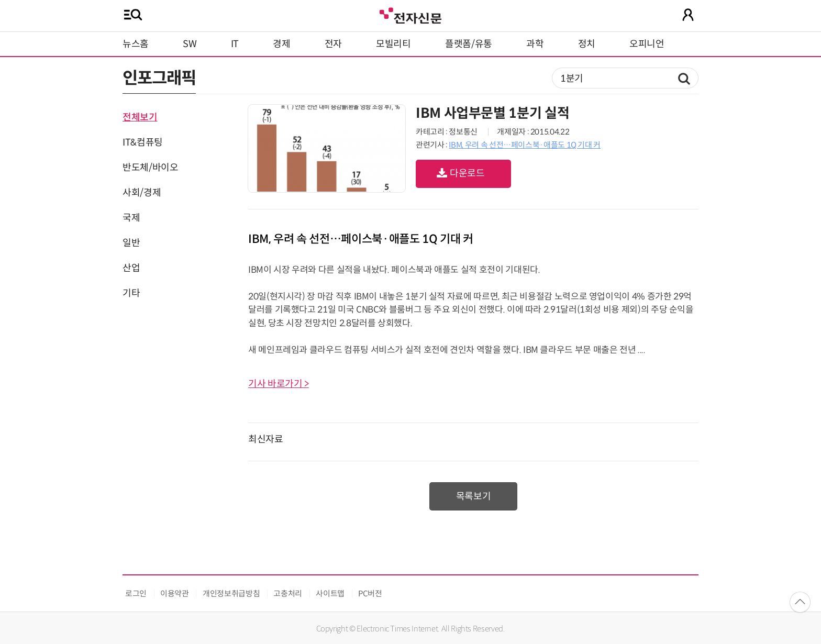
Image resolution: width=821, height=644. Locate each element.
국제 (131, 218)
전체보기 (140, 117)
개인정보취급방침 (231, 593)
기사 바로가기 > (279, 384)
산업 (131, 268)
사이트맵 (330, 593)
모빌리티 (393, 44)
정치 (587, 44)
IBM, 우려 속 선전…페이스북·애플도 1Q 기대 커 (525, 145)
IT (235, 44)
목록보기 (474, 496)
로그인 (136, 593)
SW (190, 44)
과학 (535, 44)
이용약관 (175, 593)
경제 (281, 44)
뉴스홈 (136, 44)
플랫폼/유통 (469, 44)
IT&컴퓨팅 (143, 142)
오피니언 (647, 44)
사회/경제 (142, 193)
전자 (333, 44)
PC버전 (370, 593)
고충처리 (288, 593)
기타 (131, 293)
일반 (131, 243)
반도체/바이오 (150, 168)
